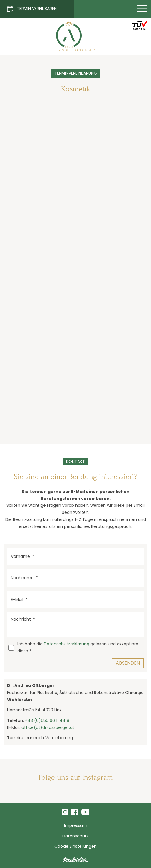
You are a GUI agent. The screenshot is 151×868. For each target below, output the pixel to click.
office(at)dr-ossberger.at (48, 727)
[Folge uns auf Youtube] (85, 812)
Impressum (76, 825)
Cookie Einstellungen (75, 846)
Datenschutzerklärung (67, 644)
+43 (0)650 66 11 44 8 (47, 720)
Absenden (128, 663)
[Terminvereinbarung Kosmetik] (75, 36)
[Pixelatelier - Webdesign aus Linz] (75, 860)
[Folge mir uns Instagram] (65, 812)
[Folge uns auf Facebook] (75, 812)
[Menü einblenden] (142, 9)
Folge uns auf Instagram (76, 777)
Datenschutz (75, 836)
